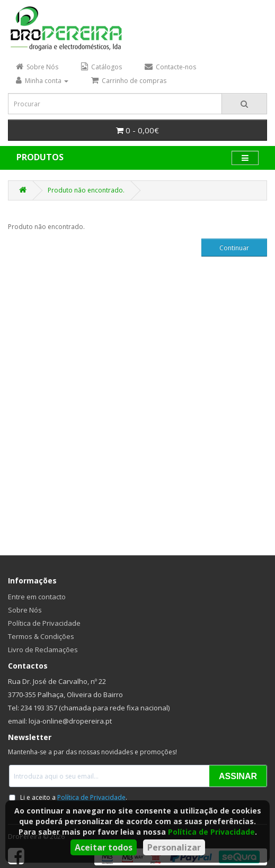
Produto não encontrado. (86, 190)
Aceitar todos (104, 847)
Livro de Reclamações (43, 650)
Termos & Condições (41, 636)
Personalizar (174, 847)
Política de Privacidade (211, 832)
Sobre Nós (25, 610)
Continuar (234, 248)
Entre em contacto (37, 597)
